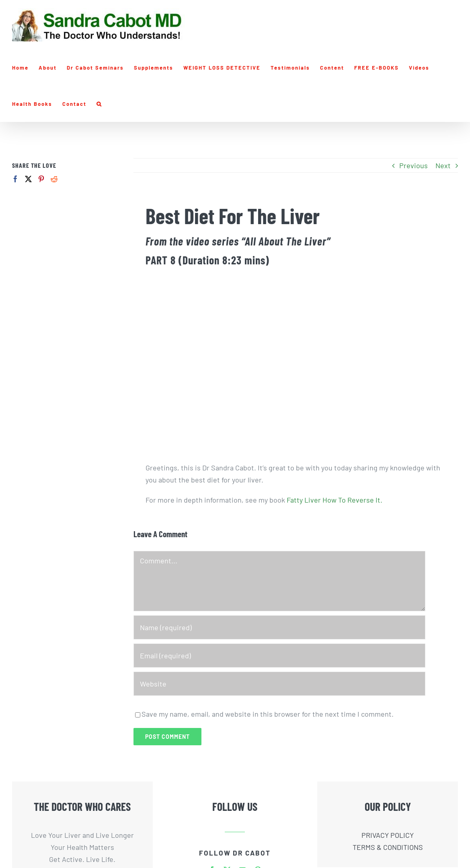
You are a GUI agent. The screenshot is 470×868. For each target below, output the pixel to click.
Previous (414, 165)
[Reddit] (54, 179)
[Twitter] (28, 179)
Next (443, 165)
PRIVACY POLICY (388, 835)
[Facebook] (15, 179)
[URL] (279, 684)
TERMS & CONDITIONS (388, 847)
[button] (99, 104)
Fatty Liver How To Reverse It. (335, 500)
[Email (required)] (279, 656)
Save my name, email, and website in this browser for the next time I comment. (268, 714)
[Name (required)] (279, 627)
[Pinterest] (41, 179)
